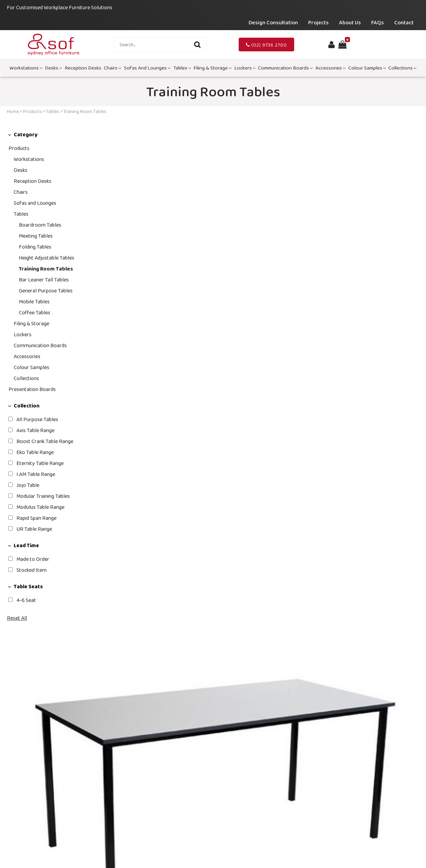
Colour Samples (367, 68)
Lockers (245, 68)
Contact (404, 22)
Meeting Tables (36, 236)
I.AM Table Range (36, 474)
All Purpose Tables (37, 419)
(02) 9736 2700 (266, 45)
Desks (53, 68)
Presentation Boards (32, 389)
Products (32, 111)
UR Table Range (34, 529)
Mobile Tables (34, 301)
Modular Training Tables (43, 496)
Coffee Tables (35, 312)
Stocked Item (32, 570)
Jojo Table (28, 485)
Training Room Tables (46, 269)
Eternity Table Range (40, 463)
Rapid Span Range (36, 518)
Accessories (330, 68)
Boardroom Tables (40, 225)
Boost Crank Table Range (45, 441)
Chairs (112, 68)
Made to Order (33, 559)
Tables (182, 68)
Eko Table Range (35, 452)
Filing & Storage (212, 68)
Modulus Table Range (40, 507)
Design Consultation (273, 22)
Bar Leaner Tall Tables (44, 280)
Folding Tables (35, 247)
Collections (402, 68)
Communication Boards (285, 68)
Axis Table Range (35, 430)
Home (13, 111)
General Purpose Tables (46, 291)
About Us (350, 22)
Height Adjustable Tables (47, 258)
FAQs (378, 22)
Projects (318, 22)
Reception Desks (83, 68)
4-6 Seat (26, 600)
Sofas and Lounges (147, 68)
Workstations (26, 68)
